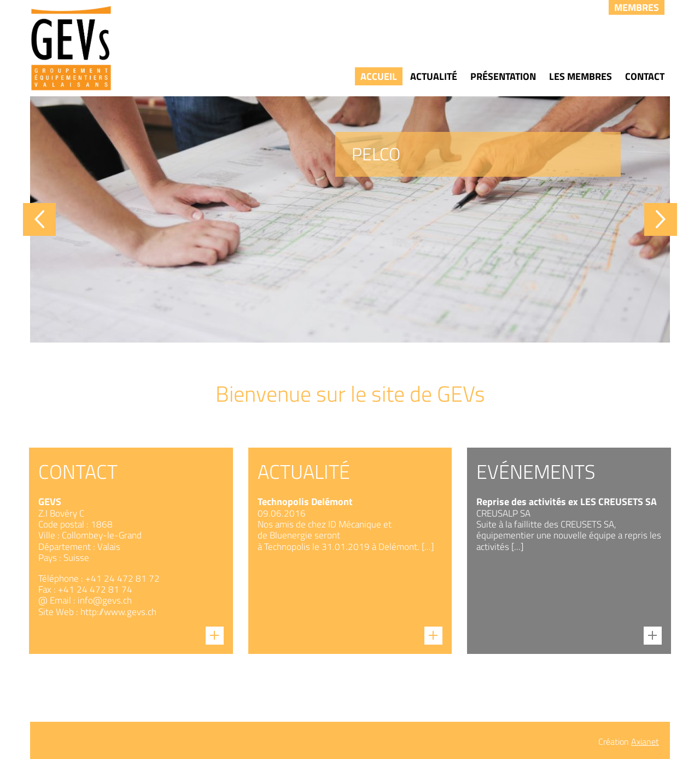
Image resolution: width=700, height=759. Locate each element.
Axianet (645, 741)
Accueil (379, 76)
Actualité (434, 76)
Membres (637, 7)
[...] (428, 547)
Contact (645, 76)
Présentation (503, 76)
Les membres (581, 76)
